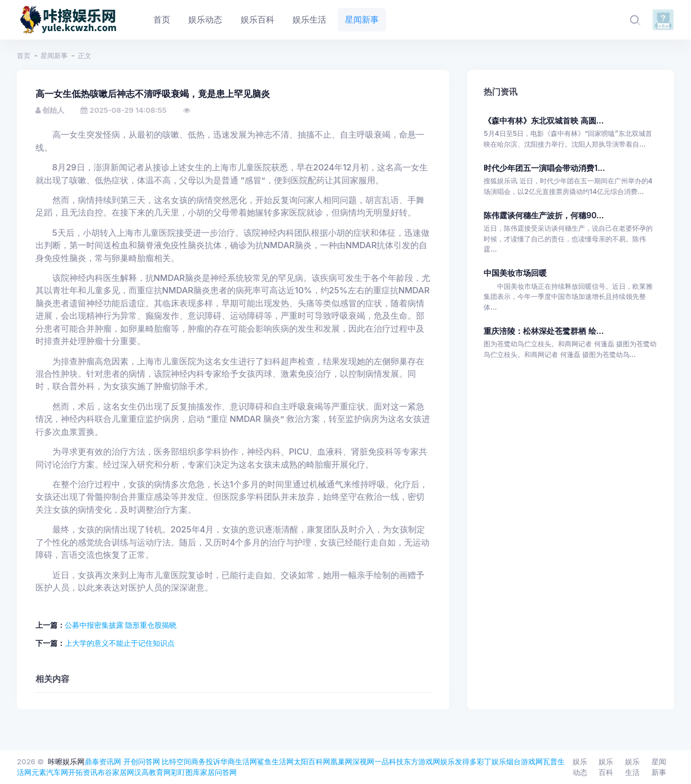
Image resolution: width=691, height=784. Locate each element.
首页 (24, 56)
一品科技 (389, 761)
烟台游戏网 (524, 761)
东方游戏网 (422, 761)
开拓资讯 (83, 772)
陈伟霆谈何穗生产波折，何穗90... (544, 215)
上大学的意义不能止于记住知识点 (120, 643)
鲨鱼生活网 (275, 761)
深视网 (363, 761)
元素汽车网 (50, 772)
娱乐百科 (606, 767)
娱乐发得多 (459, 761)
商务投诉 (206, 761)
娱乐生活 (632, 767)
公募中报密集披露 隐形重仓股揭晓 (121, 625)
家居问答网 (218, 772)
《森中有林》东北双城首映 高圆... (544, 120)
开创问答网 (142, 761)
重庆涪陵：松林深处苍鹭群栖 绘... (544, 331)
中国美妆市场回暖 (515, 273)
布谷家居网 (116, 772)
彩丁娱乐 (491, 761)
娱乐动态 (580, 767)
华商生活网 (239, 761)
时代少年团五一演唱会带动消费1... (544, 168)
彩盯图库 (185, 772)
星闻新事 (54, 56)
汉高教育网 (152, 772)
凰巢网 (341, 761)
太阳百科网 (312, 761)
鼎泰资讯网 (103, 761)
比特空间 (176, 761)
